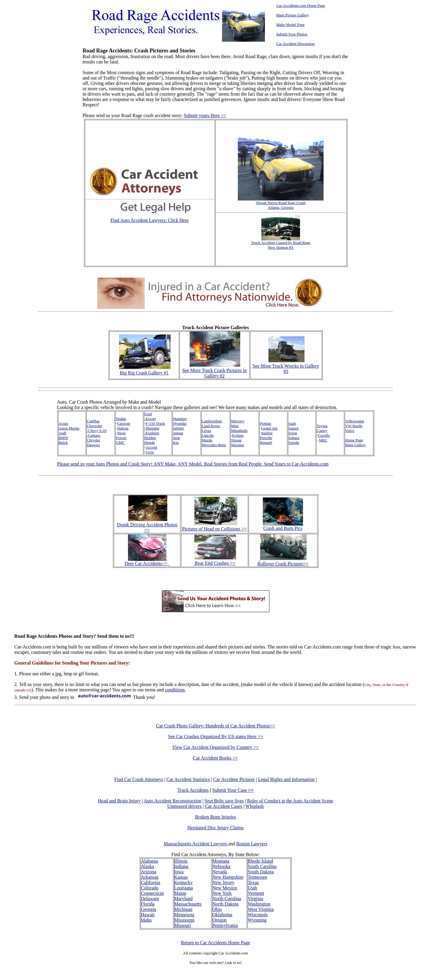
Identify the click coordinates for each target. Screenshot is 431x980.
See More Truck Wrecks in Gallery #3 (286, 366)
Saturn (293, 428)
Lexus (207, 431)
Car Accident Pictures (234, 779)
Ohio (217, 909)
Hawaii (148, 915)
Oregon (219, 920)
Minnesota (184, 915)
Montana (221, 861)
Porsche (266, 438)
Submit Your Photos (292, 34)
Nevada (220, 872)
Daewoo (93, 445)
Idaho (146, 920)
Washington (259, 904)
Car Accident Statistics (188, 779)
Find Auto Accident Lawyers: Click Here (150, 220)
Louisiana (184, 888)
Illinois (181, 861)
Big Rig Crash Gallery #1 (145, 370)
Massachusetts (188, 904)
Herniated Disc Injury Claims (216, 828)
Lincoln (208, 435)
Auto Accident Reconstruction (173, 801)
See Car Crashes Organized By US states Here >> (215, 736)
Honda (150, 442)
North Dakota (225, 904)
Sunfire (267, 433)
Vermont (256, 893)
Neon (121, 433)
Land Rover (211, 426)
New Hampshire (228, 877)
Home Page (354, 440)
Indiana (181, 866)
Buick (63, 442)
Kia (176, 442)
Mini (235, 426)
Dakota (123, 428)
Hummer (180, 419)
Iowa (179, 872)
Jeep (176, 438)
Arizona (149, 872)
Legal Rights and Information (286, 779)
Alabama (149, 861)
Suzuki (294, 442)
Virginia (255, 899)
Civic (150, 452)
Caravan (124, 423)
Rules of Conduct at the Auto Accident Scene (290, 801)
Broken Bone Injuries (215, 817)
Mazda (207, 440)
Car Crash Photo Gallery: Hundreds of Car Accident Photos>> (215, 726)
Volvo (350, 431)
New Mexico (225, 888)
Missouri (183, 925)
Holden (150, 438)
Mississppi (184, 920)
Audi (63, 433)
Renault (266, 442)
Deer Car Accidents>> (147, 561)
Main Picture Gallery (293, 15)
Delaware (150, 899)
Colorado (150, 888)
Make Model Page (290, 25)
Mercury (238, 421)
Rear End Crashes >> (215, 560)
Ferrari (121, 438)
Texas (253, 882)
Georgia (148, 909)
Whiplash (255, 806)
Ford (148, 414)
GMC (120, 442)
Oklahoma (222, 915)
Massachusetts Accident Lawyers (196, 844)
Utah (252, 888)
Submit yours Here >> (205, 115)
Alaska (147, 866)
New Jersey (223, 882)
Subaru (294, 438)
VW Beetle (354, 426)
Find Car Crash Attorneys (139, 779)
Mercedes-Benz (214, 445)
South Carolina (262, 866)
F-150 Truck (156, 423)
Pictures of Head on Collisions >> (215, 529)
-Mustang (152, 428)
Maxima (237, 445)
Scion (293, 433)
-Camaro (94, 435)
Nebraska (221, 866)
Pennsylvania (225, 925)
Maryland (183, 899)
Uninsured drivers (184, 806)
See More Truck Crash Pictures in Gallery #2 (214, 370)
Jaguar (178, 433)
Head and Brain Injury (119, 801)
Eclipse (238, 435)
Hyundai (180, 423)
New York (222, 893)
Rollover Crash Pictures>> (283, 561)
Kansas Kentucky (183, 880)
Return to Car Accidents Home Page (215, 943)
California (150, 882)
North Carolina (227, 899)
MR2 (323, 440)
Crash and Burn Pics (283, 526)
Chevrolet (95, 426)
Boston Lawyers (252, 844)
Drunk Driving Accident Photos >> (147, 527)
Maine (180, 893)
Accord (152, 447)
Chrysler (94, 440)
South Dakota (261, 872)
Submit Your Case (233, 790)
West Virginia (261, 909)
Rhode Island (260, 861)
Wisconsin (258, 915)
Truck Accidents (193, 790)
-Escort (150, 419)
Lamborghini (212, 421)
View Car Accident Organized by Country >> (216, 747)
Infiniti (178, 428)
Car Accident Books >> (216, 758)
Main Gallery (356, 445)
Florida (148, 904)
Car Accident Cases (223, 806)
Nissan (236, 440)
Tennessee (257, 877)
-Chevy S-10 (97, 431)
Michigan (183, 909)
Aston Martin (69, 428)
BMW (64, 438)
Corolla (324, 435)
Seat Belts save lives (224, 801)
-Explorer (152, 433)
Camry (322, 431)
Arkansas (150, 877)
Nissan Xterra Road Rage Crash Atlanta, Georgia (281, 203)
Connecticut (152, 893)
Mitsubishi (239, 431)
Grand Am (269, 428)
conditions (175, 690)
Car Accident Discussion (295, 44)
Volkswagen (355, 421)
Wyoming (257, 920)
